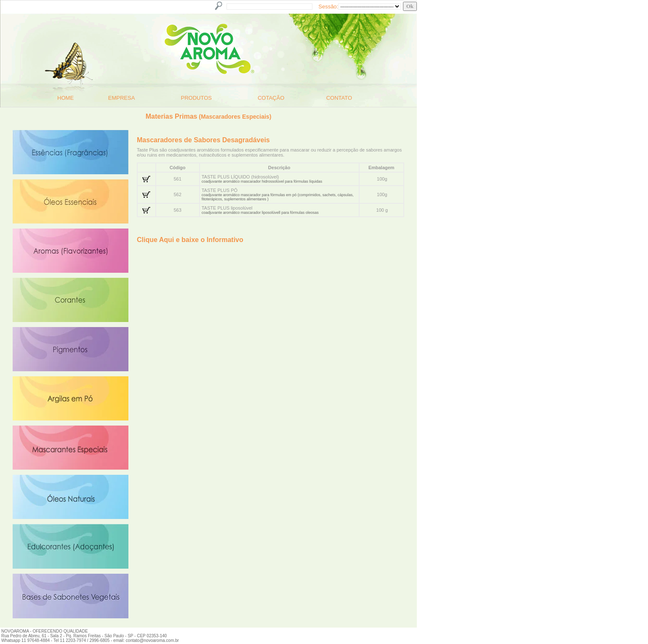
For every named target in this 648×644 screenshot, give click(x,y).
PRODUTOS (196, 98)
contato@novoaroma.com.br (152, 640)
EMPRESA (122, 98)
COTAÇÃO (271, 98)
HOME (65, 98)
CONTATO (339, 98)
